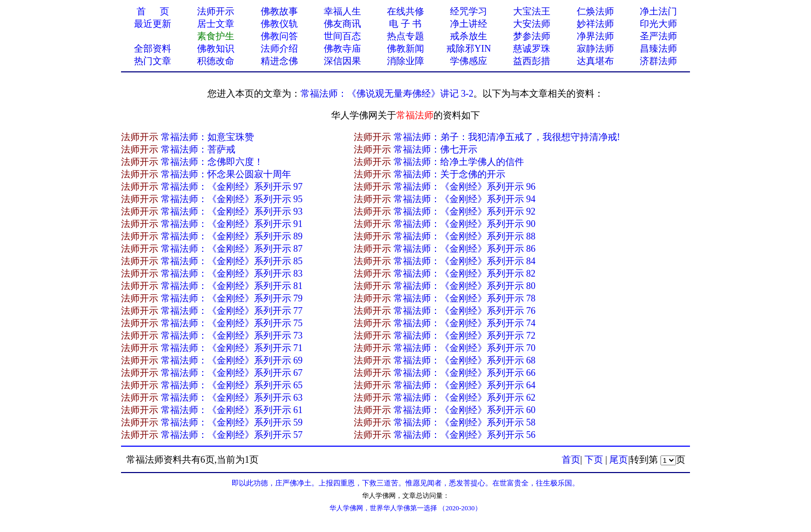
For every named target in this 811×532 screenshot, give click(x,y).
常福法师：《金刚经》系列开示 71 (232, 348)
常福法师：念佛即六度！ (212, 162)
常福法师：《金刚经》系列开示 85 (232, 261)
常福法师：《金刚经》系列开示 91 (232, 224)
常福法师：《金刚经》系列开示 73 (232, 336)
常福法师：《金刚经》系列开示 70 (465, 348)
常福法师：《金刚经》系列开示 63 (232, 398)
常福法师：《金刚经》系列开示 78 (465, 298)
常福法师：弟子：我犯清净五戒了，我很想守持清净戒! (507, 137)
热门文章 (153, 61)
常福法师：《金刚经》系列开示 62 (465, 398)
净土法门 (658, 11)
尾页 (619, 460)
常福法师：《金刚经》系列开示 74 (465, 323)
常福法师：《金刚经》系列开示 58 (465, 422)
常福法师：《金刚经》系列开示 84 (465, 261)
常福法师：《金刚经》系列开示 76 (465, 311)
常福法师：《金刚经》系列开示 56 (465, 435)
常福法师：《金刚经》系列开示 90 (465, 224)
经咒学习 (469, 11)
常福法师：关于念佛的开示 (449, 174)
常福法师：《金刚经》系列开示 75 (232, 323)
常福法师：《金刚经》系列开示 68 (465, 360)
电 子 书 (405, 24)
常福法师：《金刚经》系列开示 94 (465, 199)
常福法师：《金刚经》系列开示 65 (232, 385)
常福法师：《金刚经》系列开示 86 (465, 249)
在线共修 (405, 11)
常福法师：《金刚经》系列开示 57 (232, 435)
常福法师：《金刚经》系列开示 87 (232, 249)
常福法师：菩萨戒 (198, 149)
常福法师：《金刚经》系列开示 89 (232, 236)
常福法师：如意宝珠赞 (207, 137)
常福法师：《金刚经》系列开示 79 (232, 298)
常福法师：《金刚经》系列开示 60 (465, 410)
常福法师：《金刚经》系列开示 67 (232, 373)
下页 (594, 460)
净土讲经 (469, 24)
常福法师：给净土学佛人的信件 (459, 162)
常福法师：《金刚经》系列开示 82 (465, 273)
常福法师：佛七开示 (435, 149)
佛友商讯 (342, 24)
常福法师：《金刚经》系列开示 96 (465, 187)
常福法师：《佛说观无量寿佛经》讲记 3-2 (387, 94)
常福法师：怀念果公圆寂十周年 (226, 174)
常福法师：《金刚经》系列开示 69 (232, 360)
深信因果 (342, 61)
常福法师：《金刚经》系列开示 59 (232, 422)
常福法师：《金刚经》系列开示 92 (465, 211)
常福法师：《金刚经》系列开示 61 (232, 410)
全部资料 (153, 49)
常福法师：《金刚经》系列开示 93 (232, 211)
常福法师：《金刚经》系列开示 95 (232, 199)
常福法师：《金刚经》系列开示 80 (465, 286)
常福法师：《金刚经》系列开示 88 (465, 236)
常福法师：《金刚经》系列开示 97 (232, 187)
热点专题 (405, 36)
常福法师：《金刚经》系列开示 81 (232, 286)
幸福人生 (342, 11)
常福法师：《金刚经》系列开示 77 (232, 311)
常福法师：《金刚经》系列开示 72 (465, 336)
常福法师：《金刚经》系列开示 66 (465, 373)
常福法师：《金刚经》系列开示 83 (232, 273)
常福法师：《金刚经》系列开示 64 (465, 385)
